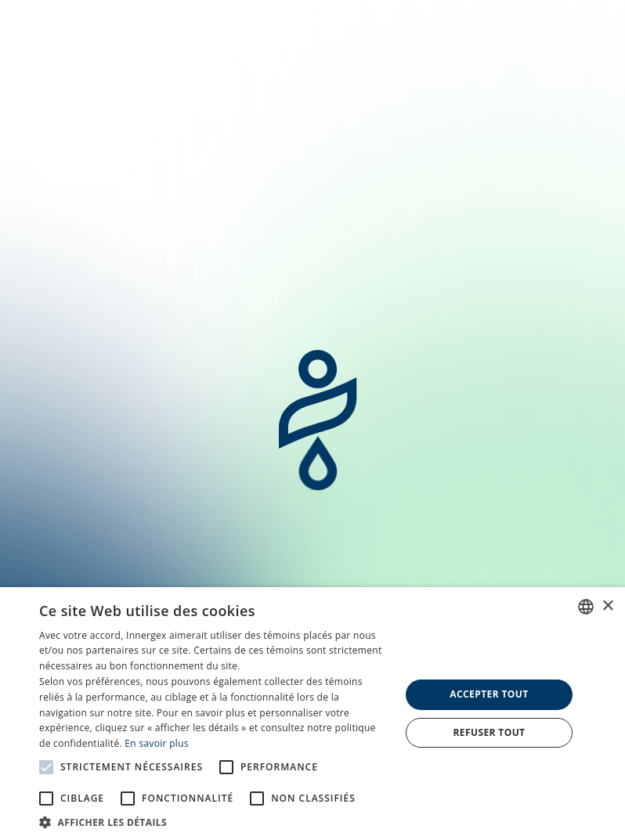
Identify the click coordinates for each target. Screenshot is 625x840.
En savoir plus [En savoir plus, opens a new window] (156, 743)
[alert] (312, 714)
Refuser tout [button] (489, 732)
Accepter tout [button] (489, 694)
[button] (214, 821)
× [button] (607, 606)
